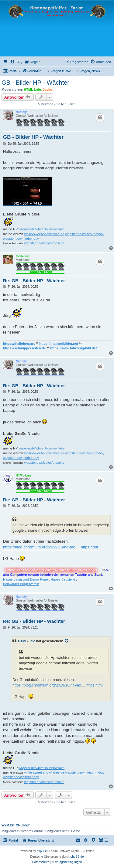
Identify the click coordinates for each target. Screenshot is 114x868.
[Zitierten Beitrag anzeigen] (67, 641)
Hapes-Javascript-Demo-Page (25, 579)
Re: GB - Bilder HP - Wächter (34, 281)
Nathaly (21, 112)
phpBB (41, 851)
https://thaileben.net (19, 344)
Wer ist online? (16, 825)
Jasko (48, 90)
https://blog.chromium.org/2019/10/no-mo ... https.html (50, 547)
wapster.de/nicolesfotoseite (44, 243)
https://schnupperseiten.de (24, 348)
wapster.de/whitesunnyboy (85, 234)
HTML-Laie (32, 90)
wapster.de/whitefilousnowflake (41, 229)
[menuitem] (16, 62)
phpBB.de (77, 857)
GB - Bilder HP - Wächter (35, 83)
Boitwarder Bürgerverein (21, 584)
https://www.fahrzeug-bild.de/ (73, 348)
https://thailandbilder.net (59, 344)
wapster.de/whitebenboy (21, 239)
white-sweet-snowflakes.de (44, 234)
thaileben (22, 256)
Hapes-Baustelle (63, 579)
